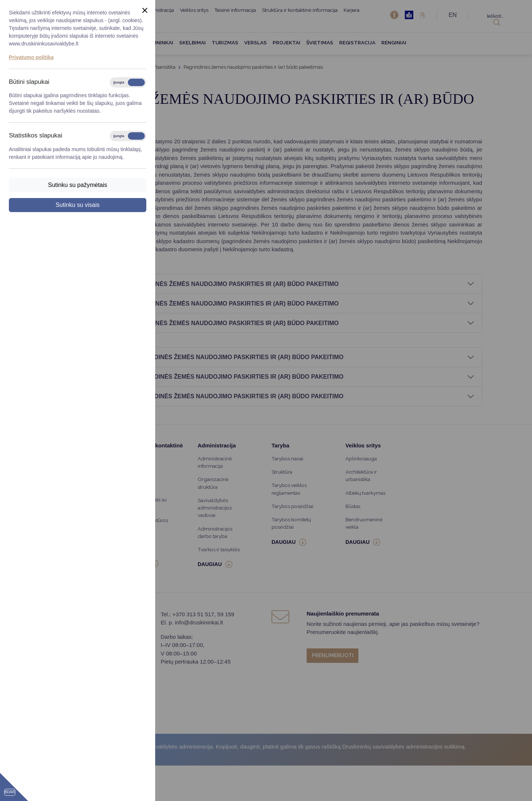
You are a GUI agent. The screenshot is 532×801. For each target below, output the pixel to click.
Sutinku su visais (77, 205)
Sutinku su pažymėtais (78, 185)
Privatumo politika (31, 57)
